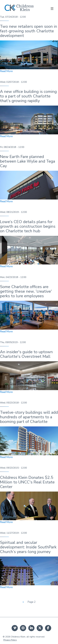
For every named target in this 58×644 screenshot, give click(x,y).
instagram (23, 628)
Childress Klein (18, 637)
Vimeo (15, 628)
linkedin (31, 628)
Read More (6, 71)
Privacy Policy (10, 640)
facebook (48, 628)
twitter (40, 628)
